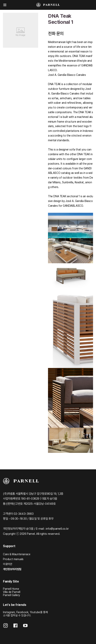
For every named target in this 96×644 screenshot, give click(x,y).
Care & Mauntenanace (17, 554)
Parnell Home (11, 589)
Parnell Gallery (11, 595)
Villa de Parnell (12, 592)
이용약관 (8, 564)
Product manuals (13, 559)
